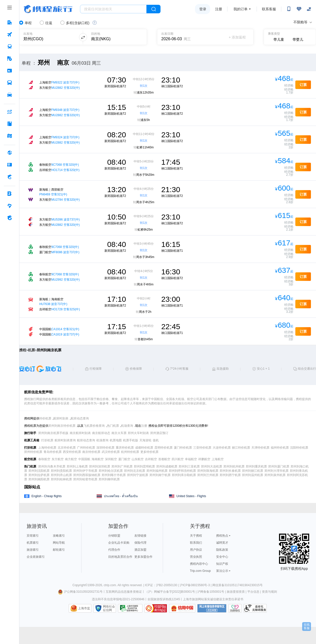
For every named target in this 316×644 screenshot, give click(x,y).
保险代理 (140, 543)
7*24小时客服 (179, 369)
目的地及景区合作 (120, 557)
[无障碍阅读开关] (299, 9)
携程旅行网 (48, 9)
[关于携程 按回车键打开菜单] (10, 218)
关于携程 (196, 536)
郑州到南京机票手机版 (53, 433)
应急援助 (223, 369)
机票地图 (116, 440)
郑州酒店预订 (159, 433)
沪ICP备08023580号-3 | (196, 585)
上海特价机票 (47, 448)
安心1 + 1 (263, 369)
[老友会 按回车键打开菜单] (10, 206)
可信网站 (156, 608)
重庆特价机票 (125, 448)
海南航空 (98, 459)
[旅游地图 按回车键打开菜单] (10, 136)
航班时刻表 (61, 418)
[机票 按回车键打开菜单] (10, 34)
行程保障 (96, 369)
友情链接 (140, 536)
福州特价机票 (280, 448)
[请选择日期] (179, 37)
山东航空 (138, 459)
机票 (31, 350)
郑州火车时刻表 (138, 433)
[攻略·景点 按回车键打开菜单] (10, 124)
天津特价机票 (260, 448)
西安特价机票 (72, 452)
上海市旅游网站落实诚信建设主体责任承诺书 (213, 599)
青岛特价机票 (53, 452)
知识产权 (222, 564)
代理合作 (114, 550)
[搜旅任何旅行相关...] (113, 9)
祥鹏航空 (204, 459)
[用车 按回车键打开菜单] (10, 95)
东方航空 (58, 459)
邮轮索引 (59, 550)
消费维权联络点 (235, 608)
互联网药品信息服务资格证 (124, 592)
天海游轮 (145, 440)
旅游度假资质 (236, 592)
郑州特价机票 (33, 452)
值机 (156, 440)
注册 (219, 9)
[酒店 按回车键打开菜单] (10, 22)
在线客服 (307, 626)
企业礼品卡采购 (119, 543)
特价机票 (45, 418)
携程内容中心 (199, 564)
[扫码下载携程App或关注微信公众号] (289, 9)
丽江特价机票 (241, 448)
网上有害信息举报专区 (212, 608)
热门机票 (113, 426)
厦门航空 (124, 459)
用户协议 (196, 550)
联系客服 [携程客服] (269, 9)
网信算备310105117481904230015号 (238, 585)
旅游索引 (33, 550)
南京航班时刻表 (80, 433)
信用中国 (182, 608)
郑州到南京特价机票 (62, 426)
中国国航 (84, 459)
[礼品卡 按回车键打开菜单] (10, 165)
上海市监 (84, 608)
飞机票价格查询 (94, 426)
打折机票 (47, 440)
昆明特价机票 (164, 448)
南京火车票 (119, 433)
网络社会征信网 (109, 608)
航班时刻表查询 (65, 440)
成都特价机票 (144, 448)
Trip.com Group (200, 571)
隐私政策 (222, 550)
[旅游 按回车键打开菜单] (10, 59)
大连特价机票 (222, 448)
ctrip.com (110, 585)
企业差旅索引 (36, 557)
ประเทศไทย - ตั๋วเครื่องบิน (121, 496)
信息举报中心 (130, 608)
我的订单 (241, 9)
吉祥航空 (151, 459)
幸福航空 (191, 459)
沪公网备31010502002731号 (80, 592)
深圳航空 (111, 459)
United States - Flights (191, 496)
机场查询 (127, 426)
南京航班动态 (101, 433)
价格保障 (136, 369)
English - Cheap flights (47, 496)
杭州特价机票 (130, 452)
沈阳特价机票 (299, 448)
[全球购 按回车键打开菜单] (10, 153)
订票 (303, 85)
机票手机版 (131, 440)
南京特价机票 (91, 452)
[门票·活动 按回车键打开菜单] (10, 71)
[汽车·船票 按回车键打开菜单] (10, 83)
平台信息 (253, 592)
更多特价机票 (149, 452)
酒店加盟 (140, 550)
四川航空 (178, 459)
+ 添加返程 (237, 37)
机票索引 (33, 543)
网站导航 (59, 543)
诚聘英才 (222, 543)
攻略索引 (59, 536)
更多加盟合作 (143, 557)
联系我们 (196, 543)
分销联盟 (114, 536)
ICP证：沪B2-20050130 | (162, 585)
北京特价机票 (67, 448)
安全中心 (222, 557)
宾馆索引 (33, 536)
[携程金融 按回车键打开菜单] (10, 177)
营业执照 (196, 557)
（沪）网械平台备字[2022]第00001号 (170, 592)
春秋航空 (44, 459)
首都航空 (164, 459)
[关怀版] (309, 9)
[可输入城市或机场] (48, 37)
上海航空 (218, 459)
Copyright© (80, 585)
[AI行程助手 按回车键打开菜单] (10, 112)
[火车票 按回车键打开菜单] (10, 47)
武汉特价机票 (111, 452)
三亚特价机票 (202, 448)
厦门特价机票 (183, 448)
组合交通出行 (307, 369)
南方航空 (71, 459)
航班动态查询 (80, 418)
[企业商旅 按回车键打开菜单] (10, 194)
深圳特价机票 (105, 448)
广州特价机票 (86, 448)
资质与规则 (269, 592)
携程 (23, 350)
